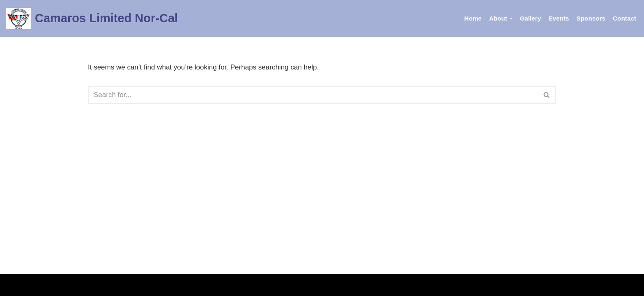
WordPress (166, 285)
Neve (96, 285)
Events (559, 18)
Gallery (530, 18)
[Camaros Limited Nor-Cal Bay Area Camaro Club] (92, 18)
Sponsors (591, 18)
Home (473, 18)
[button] (511, 18)
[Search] (313, 95)
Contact (624, 18)
